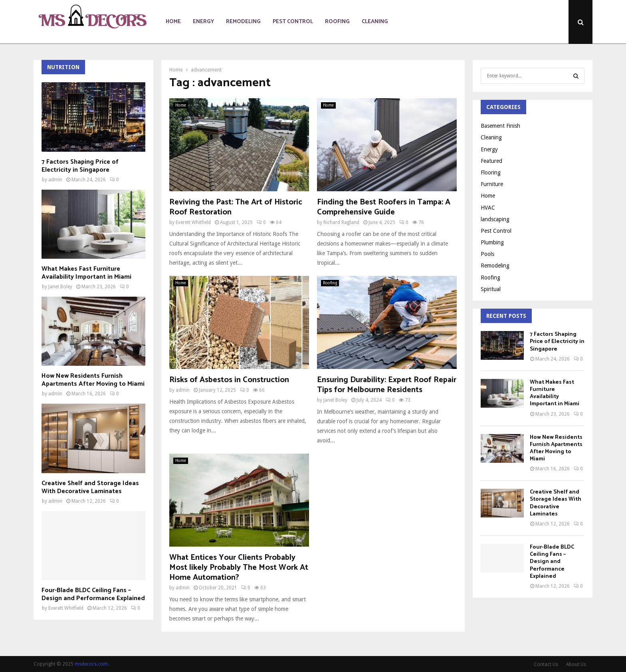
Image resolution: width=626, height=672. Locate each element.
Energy (203, 22)
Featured (491, 161)
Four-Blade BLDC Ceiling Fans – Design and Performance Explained (93, 594)
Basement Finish (500, 126)
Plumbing (492, 242)
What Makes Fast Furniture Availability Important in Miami (86, 273)
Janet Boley (335, 400)
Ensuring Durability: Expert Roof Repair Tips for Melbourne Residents (387, 385)
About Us (576, 664)
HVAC (488, 208)
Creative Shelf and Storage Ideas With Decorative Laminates (90, 487)
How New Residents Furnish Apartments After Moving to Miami (93, 380)
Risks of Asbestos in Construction (229, 380)
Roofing (337, 22)
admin (183, 390)
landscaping (495, 219)
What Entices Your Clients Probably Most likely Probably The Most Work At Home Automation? (239, 568)
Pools (487, 254)
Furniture (492, 184)
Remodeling (243, 22)
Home (173, 22)
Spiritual (491, 289)
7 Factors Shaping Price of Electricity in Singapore (80, 166)
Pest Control (293, 22)
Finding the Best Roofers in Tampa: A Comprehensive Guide (384, 207)
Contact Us (546, 664)
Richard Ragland (341, 222)
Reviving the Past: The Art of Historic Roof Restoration (236, 207)
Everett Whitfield (193, 222)
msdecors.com (91, 664)
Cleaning (375, 22)
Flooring (491, 172)
